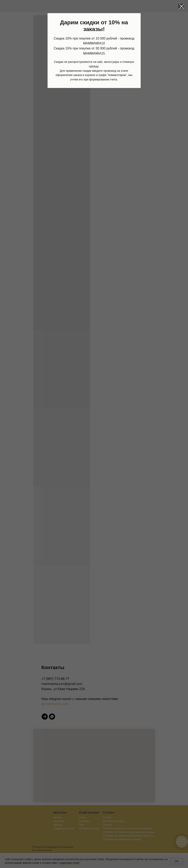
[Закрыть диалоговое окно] (182, 6)
